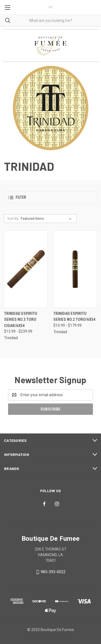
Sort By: (13, 218)
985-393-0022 (53, 572)
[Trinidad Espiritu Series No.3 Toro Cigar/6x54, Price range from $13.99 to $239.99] (26, 269)
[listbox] (47, 219)
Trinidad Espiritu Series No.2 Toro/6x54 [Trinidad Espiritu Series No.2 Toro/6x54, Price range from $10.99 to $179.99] (74, 317)
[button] (50, 197)
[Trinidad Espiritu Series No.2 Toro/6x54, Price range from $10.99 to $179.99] (75, 269)
